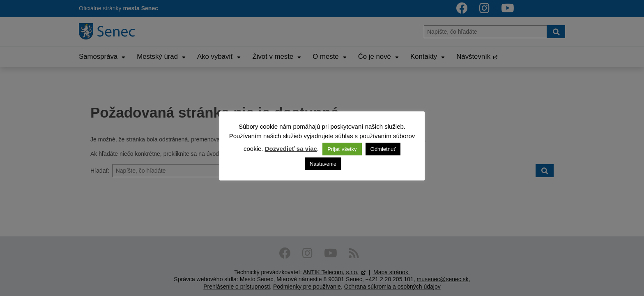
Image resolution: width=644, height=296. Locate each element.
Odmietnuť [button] (383, 149)
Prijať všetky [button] (342, 149)
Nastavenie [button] (323, 164)
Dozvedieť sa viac (291, 149)
